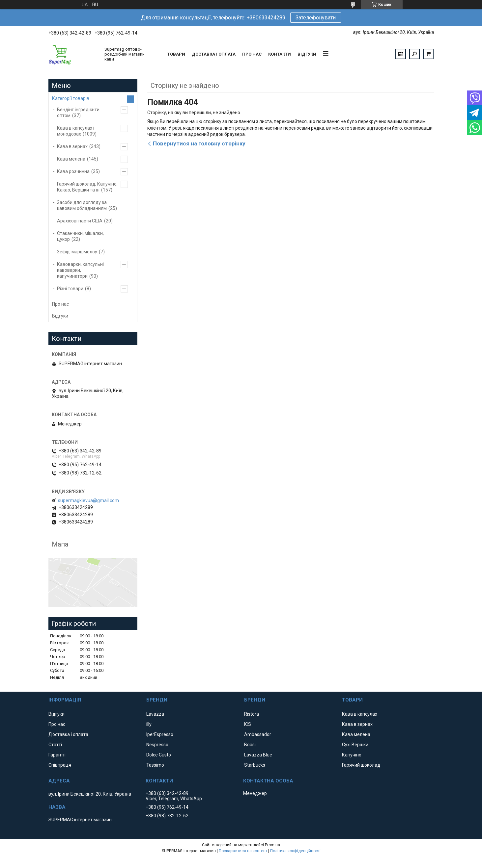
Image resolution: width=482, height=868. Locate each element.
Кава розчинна (73, 171)
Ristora (252, 714)
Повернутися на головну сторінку (199, 143)
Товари (176, 54)
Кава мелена (71, 159)
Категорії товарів (71, 98)
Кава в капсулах (360, 714)
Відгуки (307, 54)
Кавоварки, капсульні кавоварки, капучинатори (80, 270)
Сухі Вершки (355, 745)
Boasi (250, 745)
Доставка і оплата (214, 54)
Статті (55, 745)
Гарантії (57, 755)
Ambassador (258, 734)
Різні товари (70, 289)
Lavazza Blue (258, 755)
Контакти (280, 54)
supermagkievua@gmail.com (88, 500)
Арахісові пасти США (80, 221)
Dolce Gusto (159, 755)
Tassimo (155, 765)
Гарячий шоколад (361, 765)
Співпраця (60, 765)
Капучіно (352, 755)
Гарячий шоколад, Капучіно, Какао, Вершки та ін (87, 187)
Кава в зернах (72, 146)
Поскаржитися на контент (243, 851)
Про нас (252, 54)
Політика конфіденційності (295, 851)
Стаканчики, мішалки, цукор (80, 236)
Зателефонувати (316, 18)
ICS (248, 724)
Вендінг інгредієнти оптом (78, 113)
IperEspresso (160, 734)
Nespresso (157, 745)
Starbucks (255, 765)
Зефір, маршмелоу (77, 252)
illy (149, 724)
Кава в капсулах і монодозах (76, 131)
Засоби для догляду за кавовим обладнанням (82, 205)
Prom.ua (272, 845)
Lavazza (155, 714)
